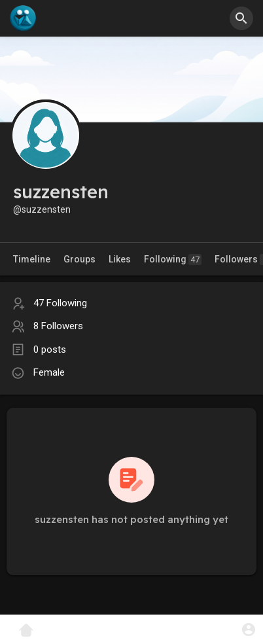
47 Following (60, 303)
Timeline (32, 259)
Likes (120, 259)
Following (173, 259)
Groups (79, 259)
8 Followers (58, 326)
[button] (241, 18)
